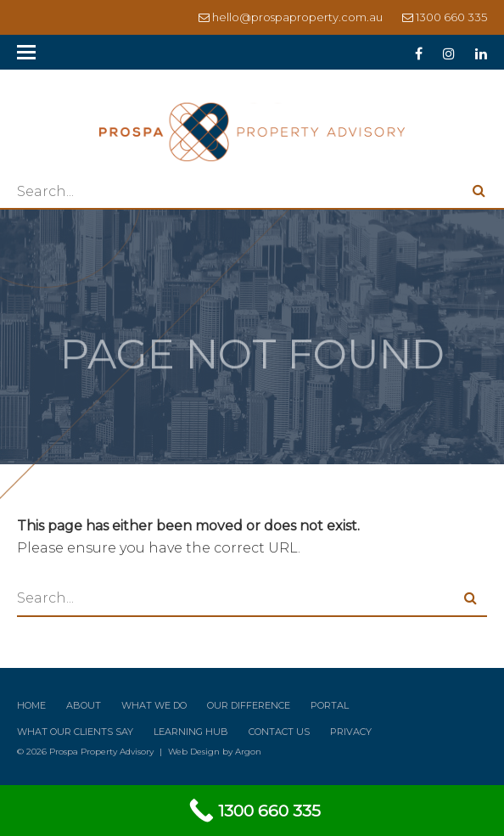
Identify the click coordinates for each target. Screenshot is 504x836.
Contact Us (279, 732)
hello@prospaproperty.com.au (297, 17)
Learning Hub (191, 732)
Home (31, 705)
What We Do (154, 705)
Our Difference (249, 705)
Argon (248, 752)
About (84, 705)
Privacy (351, 732)
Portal (330, 705)
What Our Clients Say (75, 732)
